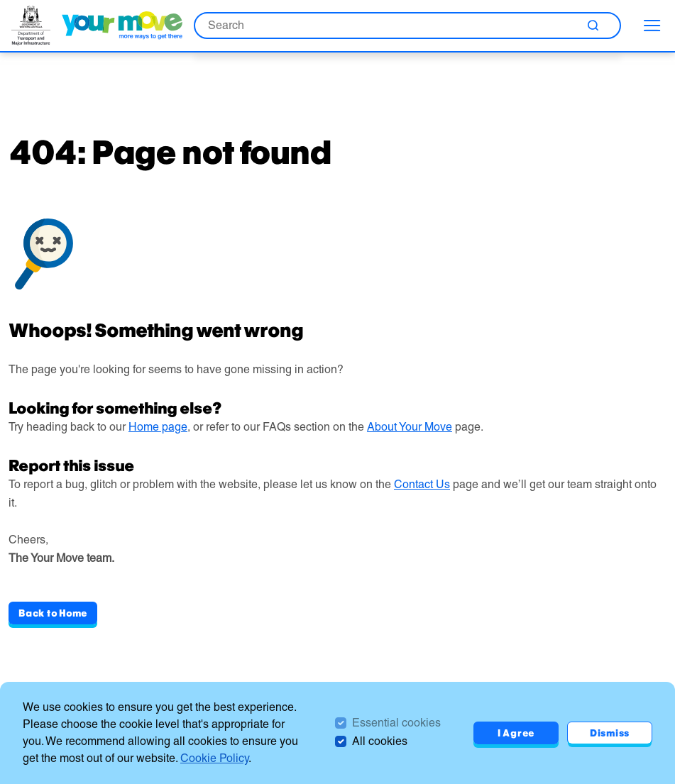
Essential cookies (396, 723)
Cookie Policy (214, 758)
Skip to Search (0, 0)
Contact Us (422, 484)
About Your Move (410, 427)
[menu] (652, 26)
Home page (158, 427)
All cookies (380, 741)
